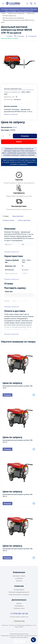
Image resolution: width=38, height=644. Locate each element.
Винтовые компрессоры (9, 16)
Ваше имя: (9, 291)
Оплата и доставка (24, 220)
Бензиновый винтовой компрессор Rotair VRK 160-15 (18, 495)
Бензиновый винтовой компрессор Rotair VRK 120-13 (18, 550)
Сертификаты (19, 606)
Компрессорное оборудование (16, 13)
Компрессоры (31, 13)
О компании (19, 578)
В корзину (25, 136)
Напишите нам (19, 621)
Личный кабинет (19, 590)
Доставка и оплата (19, 576)
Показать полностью (12, 252)
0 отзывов (9, 36)
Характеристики (18, 216)
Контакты (19, 581)
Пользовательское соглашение (19, 595)
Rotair (15, 127)
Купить (19, 142)
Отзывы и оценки (9, 220)
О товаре (6, 216)
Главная (3, 13)
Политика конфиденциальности (19, 592)
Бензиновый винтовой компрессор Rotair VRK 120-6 (18, 387)
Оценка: (7, 301)
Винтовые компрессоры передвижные (13, 18)
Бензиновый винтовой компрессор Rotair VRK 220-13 (18, 441)
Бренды (19, 603)
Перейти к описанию (11, 114)
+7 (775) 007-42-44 (19, 614)
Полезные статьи (19, 608)
